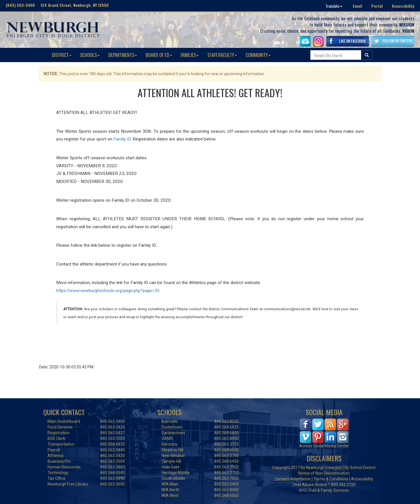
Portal (377, 6)
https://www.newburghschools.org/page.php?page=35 (108, 291)
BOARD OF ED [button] (159, 55)
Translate (334, 6)
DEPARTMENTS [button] (123, 55)
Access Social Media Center (324, 446)
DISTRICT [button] (62, 55)
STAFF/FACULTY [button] (222, 55)
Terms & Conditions (331, 479)
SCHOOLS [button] (90, 55)
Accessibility (403, 6)
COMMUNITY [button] (258, 55)
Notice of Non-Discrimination (324, 473)
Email (357, 6)
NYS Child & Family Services (324, 490)
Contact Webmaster (293, 479)
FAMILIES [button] (190, 55)
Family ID (122, 139)
